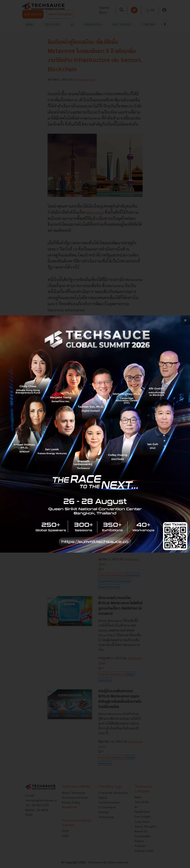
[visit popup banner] (95, 434)
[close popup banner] (185, 320)
